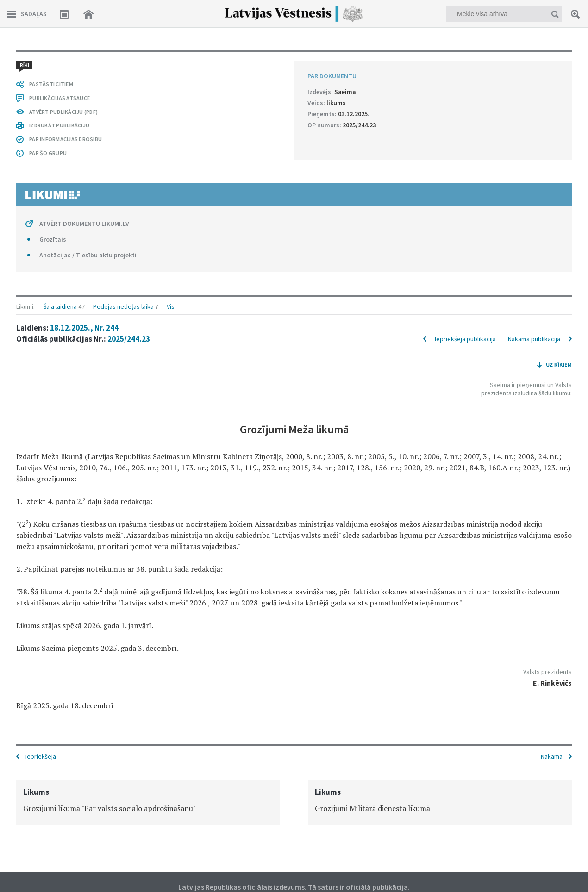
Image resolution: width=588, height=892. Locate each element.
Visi (171, 306)
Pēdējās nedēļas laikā (123, 306)
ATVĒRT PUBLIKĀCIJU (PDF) (63, 112)
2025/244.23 (129, 339)
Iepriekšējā (41, 756)
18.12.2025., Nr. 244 (84, 328)
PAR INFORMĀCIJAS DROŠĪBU (66, 139)
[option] (148, 802)
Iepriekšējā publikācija (465, 339)
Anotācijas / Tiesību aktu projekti (88, 255)
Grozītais (53, 239)
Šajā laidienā (60, 306)
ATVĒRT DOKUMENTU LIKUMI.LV (84, 224)
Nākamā (552, 756)
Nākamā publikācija (534, 339)
